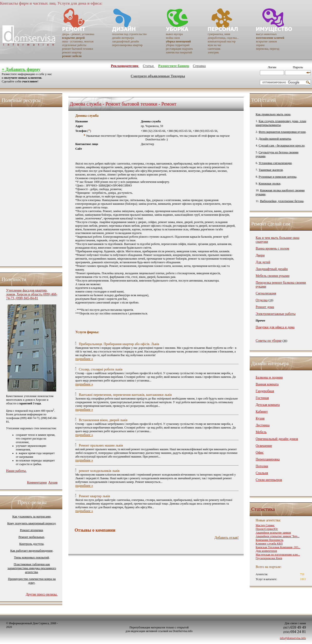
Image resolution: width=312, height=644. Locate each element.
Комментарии (37, 483)
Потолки (262, 466)
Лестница (263, 425)
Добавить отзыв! (226, 538)
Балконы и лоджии (269, 377)
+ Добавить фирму (21, 69)
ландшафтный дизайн (125, 41)
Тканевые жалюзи (271, 170)
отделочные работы (74, 45)
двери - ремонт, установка (78, 34)
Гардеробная (265, 391)
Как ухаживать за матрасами (32, 516)
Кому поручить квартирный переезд (32, 523)
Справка (199, 66)
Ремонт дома (265, 307)
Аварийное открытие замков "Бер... (278, 536)
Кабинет (262, 412)
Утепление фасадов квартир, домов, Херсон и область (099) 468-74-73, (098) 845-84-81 (32, 294)
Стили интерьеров (269, 480)
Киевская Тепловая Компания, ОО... (278, 547)
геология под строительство (129, 34)
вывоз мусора (174, 34)
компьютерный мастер (222, 41)
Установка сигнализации (275, 163)
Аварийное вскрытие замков (273, 533)
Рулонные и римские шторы (278, 177)
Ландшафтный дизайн (272, 269)
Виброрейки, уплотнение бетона (282, 201)
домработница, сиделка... (223, 38)
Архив (53, 483)
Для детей (263, 262)
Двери (260, 255)
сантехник (214, 49)
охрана (260, 45)
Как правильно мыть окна (273, 114)
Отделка (262, 300)
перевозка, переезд (268, 49)
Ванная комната (267, 384)
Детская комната (268, 405)
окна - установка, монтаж (78, 41)
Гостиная (262, 398)
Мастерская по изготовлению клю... (278, 555)
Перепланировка (268, 459)
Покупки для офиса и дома (275, 327)
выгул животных (266, 34)
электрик (213, 52)
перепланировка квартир (127, 45)
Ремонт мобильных (31, 537)
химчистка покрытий (179, 52)
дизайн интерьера (123, 38)
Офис (260, 453)
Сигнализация (266, 293)
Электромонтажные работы (276, 314)
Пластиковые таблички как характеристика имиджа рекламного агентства (32, 568)
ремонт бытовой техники (78, 49)
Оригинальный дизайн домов (277, 439)
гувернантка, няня (219, 34)
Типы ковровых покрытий (31, 557)
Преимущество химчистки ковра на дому (32, 581)
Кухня (260, 418)
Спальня (262, 473)
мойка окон (173, 38)
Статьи (149, 66)
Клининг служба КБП (269, 544)
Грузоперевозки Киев (269, 558)
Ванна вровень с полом (273, 249)
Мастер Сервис (265, 525)
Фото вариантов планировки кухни (282, 132)
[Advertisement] (26, 185)
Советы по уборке (269, 341)
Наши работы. (16, 471)
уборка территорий (178, 45)
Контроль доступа (31, 544)
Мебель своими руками (273, 276)
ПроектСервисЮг (267, 529)
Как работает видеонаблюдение (31, 551)
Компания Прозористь (270, 540)
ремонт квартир (72, 52)
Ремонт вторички (32, 530)
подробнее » (84, 359)
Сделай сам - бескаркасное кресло (282, 145)
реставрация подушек (179, 49)
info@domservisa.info (293, 638)
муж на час (214, 45)
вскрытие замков (266, 41)
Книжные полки (270, 183)
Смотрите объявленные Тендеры (158, 76)
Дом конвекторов (266, 551)
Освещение (264, 446)
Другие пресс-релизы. (42, 594)
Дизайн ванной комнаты (275, 139)
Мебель (261, 432)
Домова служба (87, 116)
